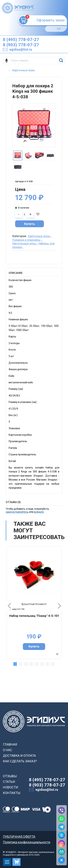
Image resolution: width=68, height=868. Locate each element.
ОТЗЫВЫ (10, 776)
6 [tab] (42, 664)
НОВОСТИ (10, 787)
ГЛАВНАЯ (10, 744)
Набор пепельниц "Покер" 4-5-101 (34, 616)
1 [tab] (15, 664)
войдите (39, 512)
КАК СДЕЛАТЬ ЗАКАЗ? (20, 761)
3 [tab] (26, 664)
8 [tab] (53, 664)
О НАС (8, 750)
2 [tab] (21, 664)
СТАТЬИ (9, 782)
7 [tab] (47, 664)
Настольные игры (24, 244)
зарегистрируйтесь (17, 512)
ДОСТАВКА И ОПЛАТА (19, 756)
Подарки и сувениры (26, 240)
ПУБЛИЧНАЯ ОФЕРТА (19, 837)
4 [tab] (31, 664)
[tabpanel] (34, 602)
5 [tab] (37, 664)
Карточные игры (39, 236)
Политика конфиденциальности (27, 842)
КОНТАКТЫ (12, 793)
